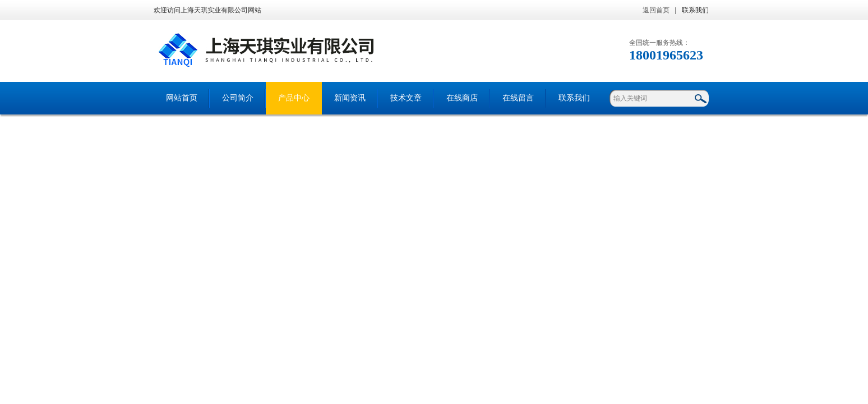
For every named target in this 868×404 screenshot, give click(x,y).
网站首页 (182, 98)
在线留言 (518, 98)
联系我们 (695, 10)
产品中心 (294, 98)
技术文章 (406, 98)
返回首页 (656, 10)
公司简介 (238, 98)
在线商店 (462, 98)
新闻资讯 (350, 98)
